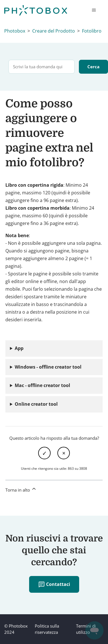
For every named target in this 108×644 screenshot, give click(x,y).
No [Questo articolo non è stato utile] (64, 453)
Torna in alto (21, 489)
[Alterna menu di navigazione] (94, 10)
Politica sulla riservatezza (47, 629)
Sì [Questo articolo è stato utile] (44, 453)
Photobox (15, 31)
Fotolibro (92, 31)
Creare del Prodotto (54, 31)
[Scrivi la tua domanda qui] (42, 67)
